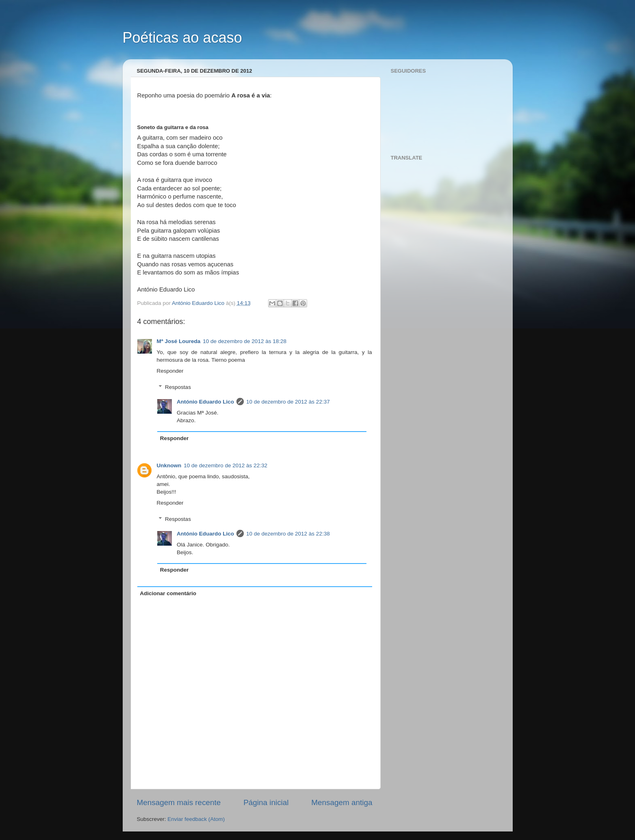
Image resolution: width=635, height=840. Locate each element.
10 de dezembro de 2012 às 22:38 (288, 534)
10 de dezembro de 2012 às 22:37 (288, 402)
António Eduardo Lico (205, 402)
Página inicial (266, 802)
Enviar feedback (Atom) (196, 819)
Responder (170, 371)
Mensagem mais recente (179, 802)
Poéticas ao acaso (182, 38)
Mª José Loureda (179, 341)
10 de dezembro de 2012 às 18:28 (245, 341)
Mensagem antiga (342, 802)
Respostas (178, 387)
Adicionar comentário (168, 593)
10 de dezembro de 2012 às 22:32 (225, 465)
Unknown (169, 465)
